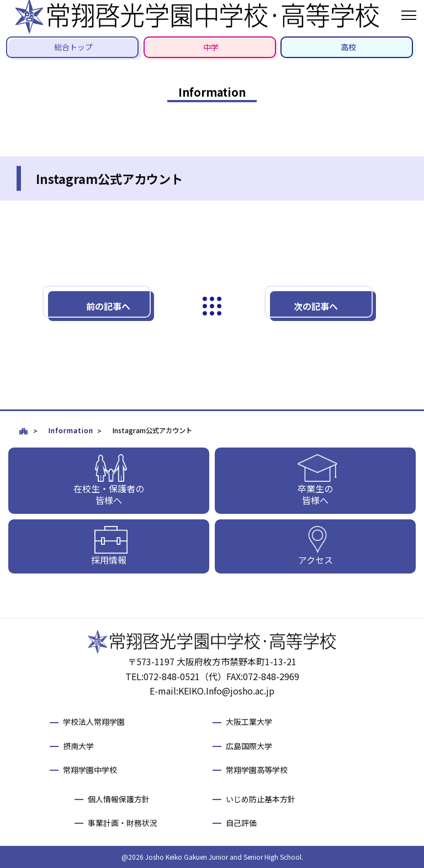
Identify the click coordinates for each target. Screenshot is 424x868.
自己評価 (241, 823)
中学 (211, 47)
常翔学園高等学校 (257, 770)
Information (71, 430)
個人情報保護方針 (119, 799)
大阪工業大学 (249, 722)
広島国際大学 (249, 746)
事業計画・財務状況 (123, 823)
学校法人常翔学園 (94, 722)
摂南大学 (78, 746)
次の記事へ (316, 306)
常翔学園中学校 (90, 770)
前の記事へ (108, 306)
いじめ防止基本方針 (261, 799)
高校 (348, 47)
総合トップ (73, 47)
